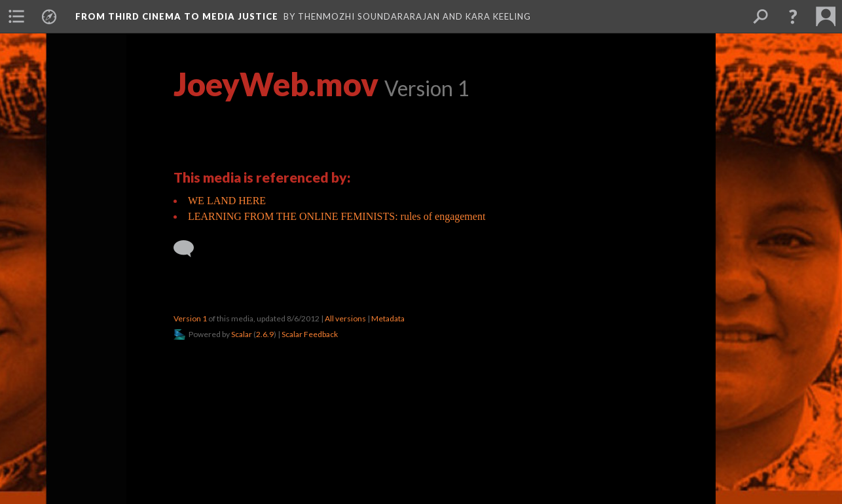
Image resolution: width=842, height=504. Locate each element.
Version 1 (190, 318)
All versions (345, 318)
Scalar (242, 334)
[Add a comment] (190, 249)
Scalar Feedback (310, 334)
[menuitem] (16, 16)
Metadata (388, 318)
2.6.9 (265, 334)
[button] (793, 16)
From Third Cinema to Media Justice (177, 16)
